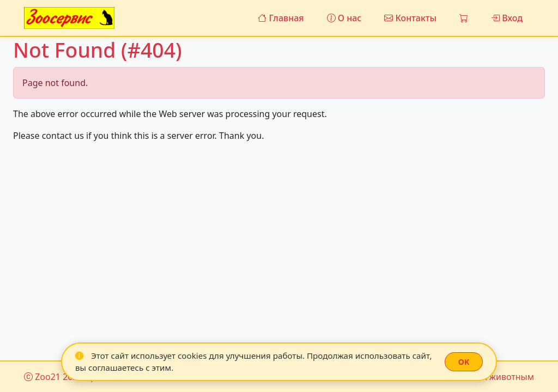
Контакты (410, 18)
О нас (344, 18)
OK (464, 362)
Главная (281, 18)
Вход (507, 18)
